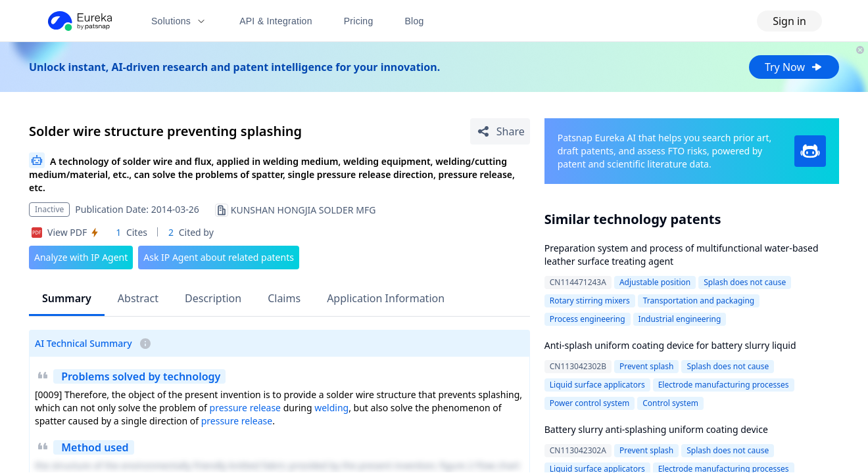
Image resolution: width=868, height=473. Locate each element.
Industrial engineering (680, 319)
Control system (670, 403)
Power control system (590, 403)
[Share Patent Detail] (500, 131)
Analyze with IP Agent (81, 257)
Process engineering (588, 319)
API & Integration (276, 21)
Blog (415, 21)
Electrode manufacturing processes (724, 385)
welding (331, 408)
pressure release (245, 408)
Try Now (794, 67)
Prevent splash (646, 366)
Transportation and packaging (699, 301)
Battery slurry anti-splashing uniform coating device (656, 429)
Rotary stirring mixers (590, 301)
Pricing (359, 21)
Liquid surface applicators (597, 385)
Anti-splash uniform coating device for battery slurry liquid (670, 345)
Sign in (789, 21)
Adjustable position (655, 282)
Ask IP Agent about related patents (219, 257)
